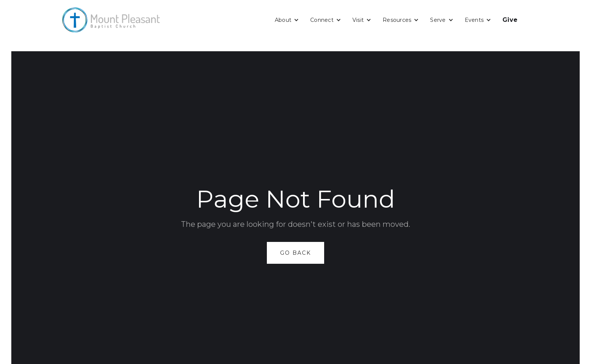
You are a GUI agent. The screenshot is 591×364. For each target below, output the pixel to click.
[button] (287, 20)
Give (510, 20)
